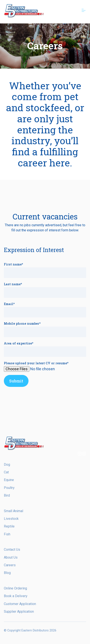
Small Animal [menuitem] (13, 511)
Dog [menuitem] (7, 465)
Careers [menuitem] (10, 565)
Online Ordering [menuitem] (15, 588)
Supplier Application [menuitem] (19, 612)
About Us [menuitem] (11, 557)
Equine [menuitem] (9, 480)
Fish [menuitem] (7, 534)
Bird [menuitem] (7, 495)
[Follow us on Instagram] (80, 454)
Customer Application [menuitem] (20, 604)
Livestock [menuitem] (11, 519)
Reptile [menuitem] (9, 526)
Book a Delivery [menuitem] (16, 596)
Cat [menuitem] (6, 472)
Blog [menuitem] (7, 573)
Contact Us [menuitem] (12, 550)
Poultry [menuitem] (9, 488)
